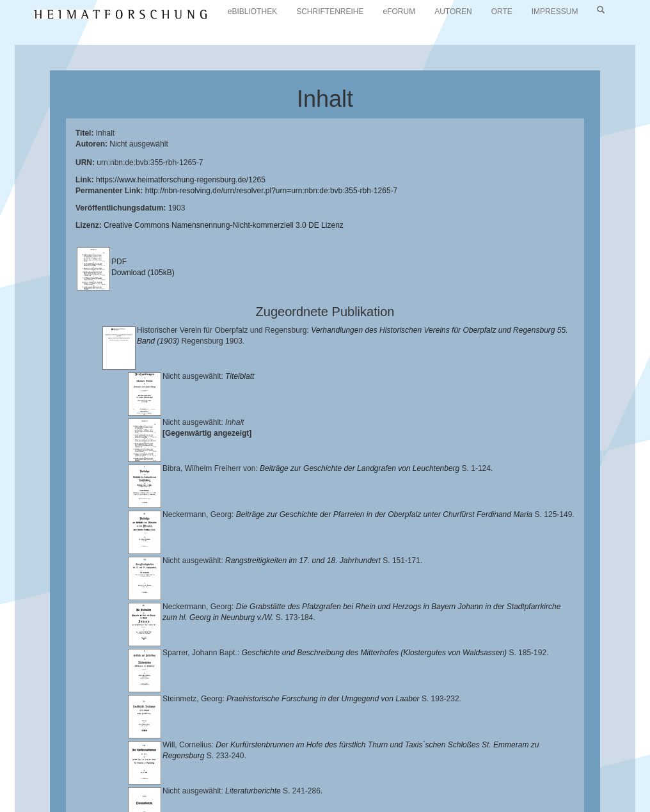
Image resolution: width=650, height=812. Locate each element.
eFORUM (400, 12)
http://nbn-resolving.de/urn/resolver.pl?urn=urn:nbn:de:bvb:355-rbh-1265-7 (272, 191)
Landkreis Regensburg (458, 764)
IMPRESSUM (555, 12)
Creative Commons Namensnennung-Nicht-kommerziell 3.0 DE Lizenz (224, 225)
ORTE (502, 12)
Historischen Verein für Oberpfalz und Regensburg (313, 764)
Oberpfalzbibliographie (106, 784)
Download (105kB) (143, 273)
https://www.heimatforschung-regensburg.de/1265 (181, 180)
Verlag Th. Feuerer (273, 774)
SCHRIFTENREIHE (330, 12)
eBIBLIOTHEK (252, 12)
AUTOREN (453, 12)
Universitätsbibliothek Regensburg (367, 754)
